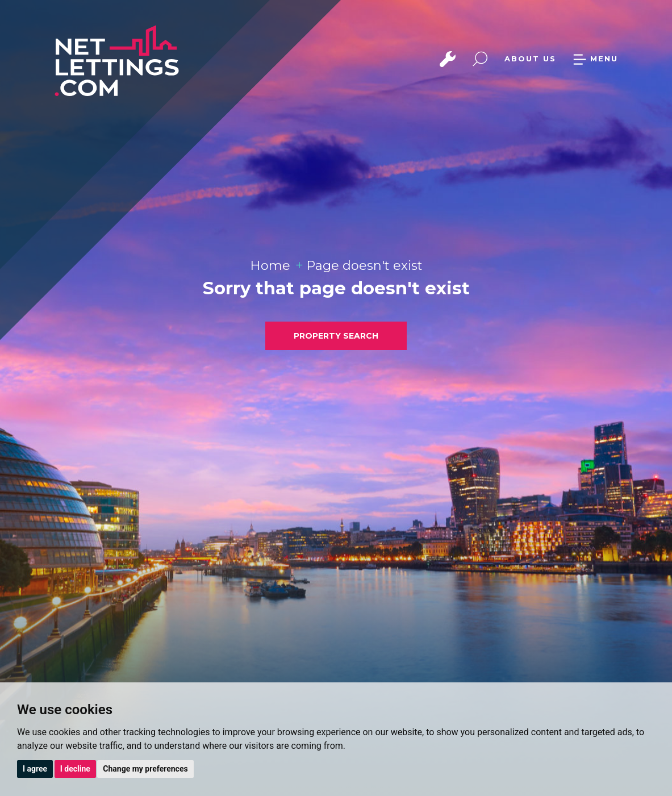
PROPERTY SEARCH (336, 336)
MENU (595, 59)
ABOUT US (530, 59)
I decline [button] (75, 769)
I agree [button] (35, 769)
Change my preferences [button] (145, 769)
